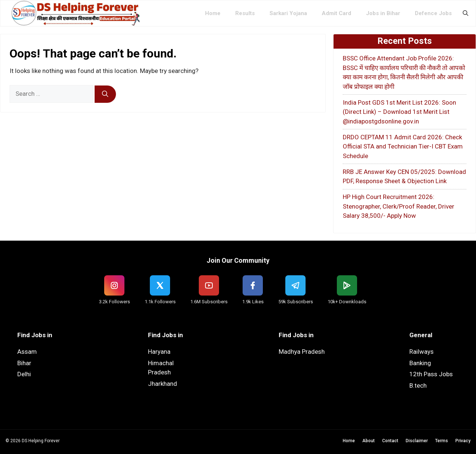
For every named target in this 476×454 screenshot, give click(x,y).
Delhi (24, 374)
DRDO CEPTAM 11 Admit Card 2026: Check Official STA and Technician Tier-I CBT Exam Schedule (403, 146)
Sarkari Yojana (288, 13)
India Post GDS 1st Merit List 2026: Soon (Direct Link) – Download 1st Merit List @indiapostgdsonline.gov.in (399, 112)
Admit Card (336, 13)
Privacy (463, 441)
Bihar (24, 363)
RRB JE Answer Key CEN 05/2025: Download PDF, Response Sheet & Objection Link (404, 177)
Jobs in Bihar (383, 13)
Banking (420, 363)
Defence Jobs (433, 13)
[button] (466, 13)
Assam (27, 352)
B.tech (418, 385)
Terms (442, 441)
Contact (390, 441)
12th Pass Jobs (431, 374)
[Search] (105, 94)
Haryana (159, 352)
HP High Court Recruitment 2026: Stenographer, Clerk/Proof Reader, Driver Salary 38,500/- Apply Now (399, 206)
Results (245, 13)
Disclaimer (417, 441)
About (369, 441)
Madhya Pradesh (302, 352)
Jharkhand (163, 384)
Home (213, 13)
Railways (422, 352)
